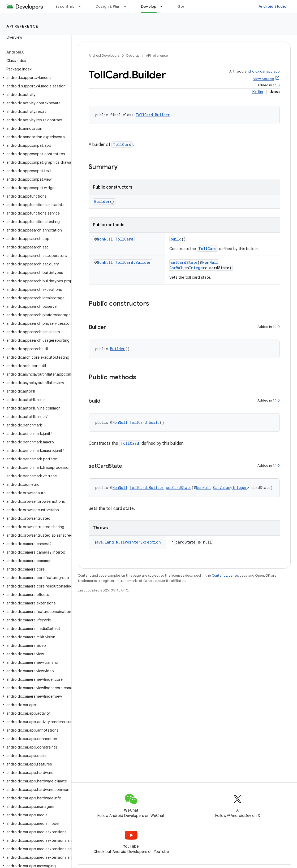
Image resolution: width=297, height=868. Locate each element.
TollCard (122, 144)
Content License (225, 575)
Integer (197, 268)
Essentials (65, 6)
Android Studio (273, 6)
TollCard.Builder (153, 115)
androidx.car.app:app (262, 71)
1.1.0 (276, 85)
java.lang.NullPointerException (128, 542)
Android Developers (104, 55)
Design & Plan (108, 6)
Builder (102, 201)
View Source (264, 79)
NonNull (105, 239)
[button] (35, 78)
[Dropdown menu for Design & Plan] (127, 6)
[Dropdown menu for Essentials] (82, 6)
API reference (22, 26)
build (176, 239)
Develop (133, 55)
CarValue (178, 268)
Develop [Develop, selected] (149, 6)
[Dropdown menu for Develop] (164, 6)
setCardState (184, 262)
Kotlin (258, 92)
